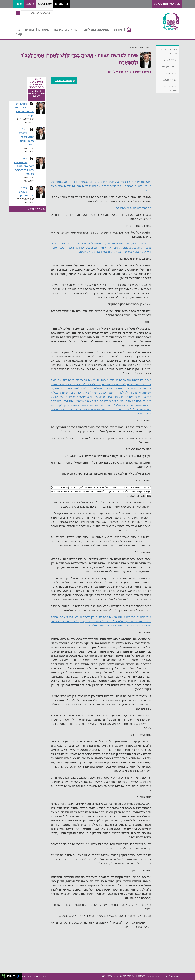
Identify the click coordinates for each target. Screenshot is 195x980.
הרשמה (30, 4)
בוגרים (29, 30)
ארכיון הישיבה (44, 4)
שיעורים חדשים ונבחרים (169, 51)
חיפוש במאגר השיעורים (170, 88)
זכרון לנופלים (62, 4)
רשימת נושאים (169, 80)
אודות (118, 30)
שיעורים (44, 30)
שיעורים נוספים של (36, 83)
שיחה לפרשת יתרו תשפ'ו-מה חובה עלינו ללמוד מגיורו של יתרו (24, 166)
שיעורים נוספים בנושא (37, 93)
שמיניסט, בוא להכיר (95, 30)
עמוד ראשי (145, 47)
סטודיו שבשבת (35, 976)
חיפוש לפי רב (170, 73)
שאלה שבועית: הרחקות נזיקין (26, 192)
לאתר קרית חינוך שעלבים (167, 4)
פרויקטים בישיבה (65, 30)
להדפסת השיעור (65, 80)
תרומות (19, 4)
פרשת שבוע (171, 60)
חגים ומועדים (170, 67)
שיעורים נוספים (37, 209)
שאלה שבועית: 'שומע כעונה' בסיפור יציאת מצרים (26, 137)
